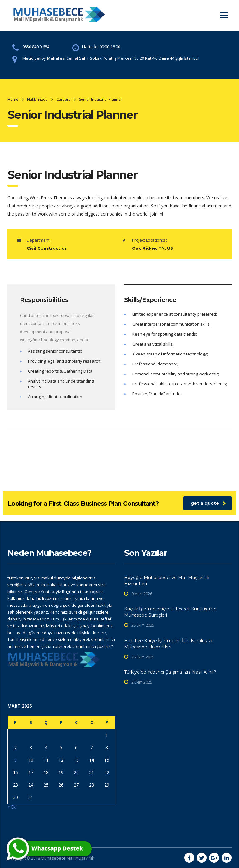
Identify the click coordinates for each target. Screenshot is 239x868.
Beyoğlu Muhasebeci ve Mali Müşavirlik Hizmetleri (167, 581)
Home (13, 99)
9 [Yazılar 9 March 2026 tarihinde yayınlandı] (16, 760)
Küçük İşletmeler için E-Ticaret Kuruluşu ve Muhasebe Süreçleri (170, 612)
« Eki (12, 807)
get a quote (208, 503)
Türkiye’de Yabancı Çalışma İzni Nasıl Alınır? (170, 672)
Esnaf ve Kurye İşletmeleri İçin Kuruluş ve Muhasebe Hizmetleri (169, 644)
